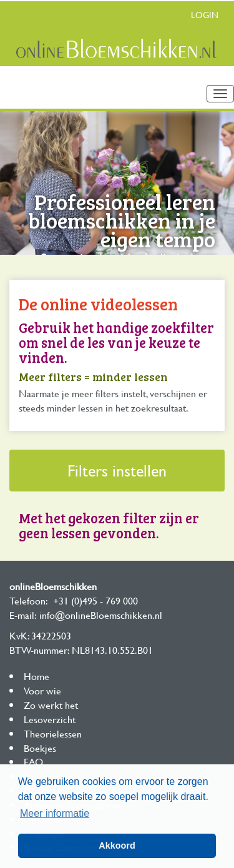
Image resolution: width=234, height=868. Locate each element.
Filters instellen (117, 471)
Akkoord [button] (117, 846)
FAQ (33, 762)
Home (37, 676)
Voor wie (42, 690)
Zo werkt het (51, 705)
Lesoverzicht (50, 719)
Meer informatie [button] (55, 813)
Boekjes (40, 748)
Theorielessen (53, 733)
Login (205, 15)
